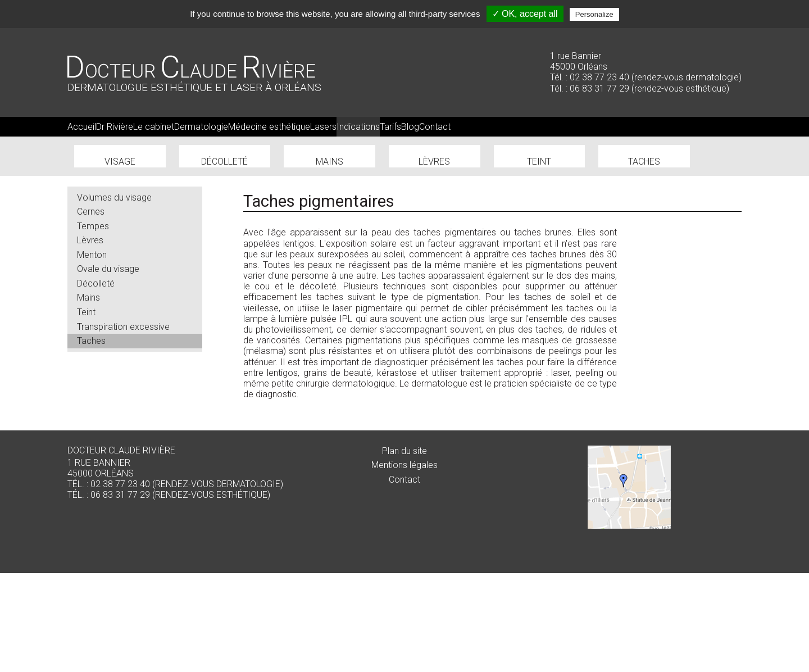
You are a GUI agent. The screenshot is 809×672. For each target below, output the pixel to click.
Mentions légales (404, 564)
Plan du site (404, 549)
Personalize (594, 14)
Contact (404, 578)
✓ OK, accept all (525, 14)
